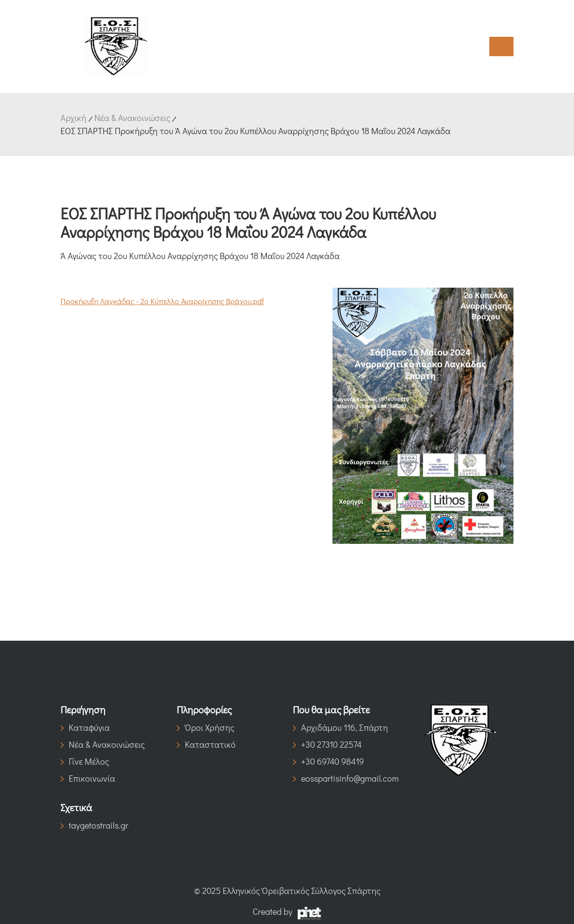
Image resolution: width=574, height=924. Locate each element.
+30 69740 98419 (328, 761)
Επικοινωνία (88, 778)
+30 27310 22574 (327, 744)
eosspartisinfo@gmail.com (345, 778)
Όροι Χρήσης (205, 727)
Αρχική (74, 118)
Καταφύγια (85, 727)
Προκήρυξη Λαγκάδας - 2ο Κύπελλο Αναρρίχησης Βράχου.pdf (162, 301)
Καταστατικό (206, 744)
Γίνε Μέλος (85, 761)
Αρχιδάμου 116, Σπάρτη (340, 727)
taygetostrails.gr (94, 825)
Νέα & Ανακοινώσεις (132, 118)
